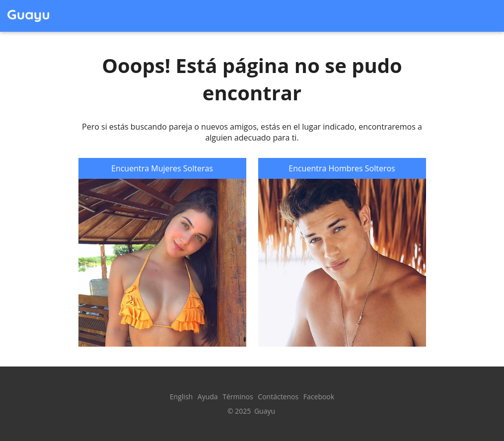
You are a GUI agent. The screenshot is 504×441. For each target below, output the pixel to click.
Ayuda (208, 397)
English (181, 397)
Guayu (265, 411)
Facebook (319, 397)
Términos (238, 397)
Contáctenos (278, 397)
